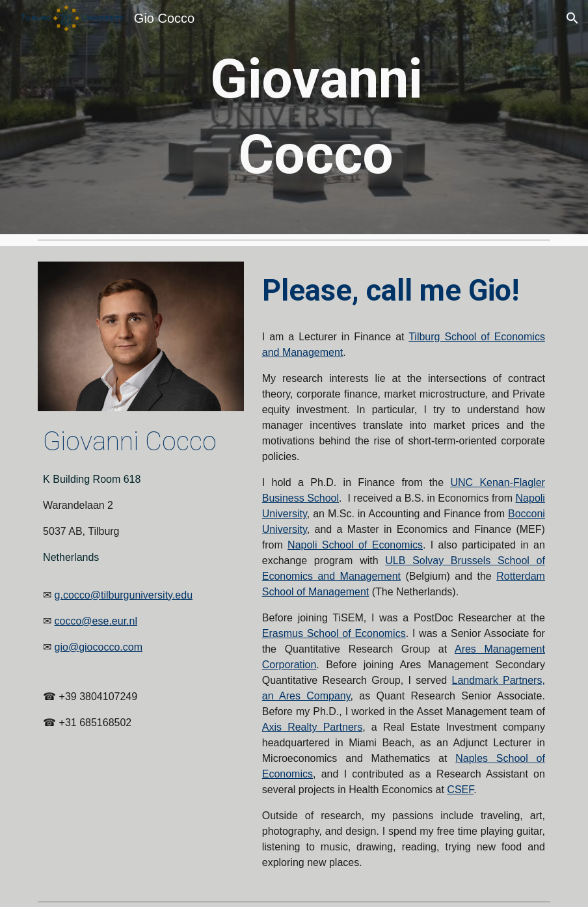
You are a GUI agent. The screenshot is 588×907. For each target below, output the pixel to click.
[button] (572, 18)
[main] (316, 117)
